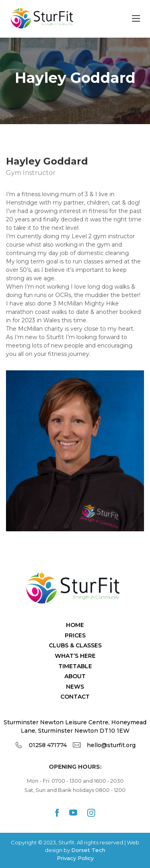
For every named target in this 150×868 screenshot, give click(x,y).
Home (75, 625)
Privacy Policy (75, 858)
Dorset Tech (88, 850)
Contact (75, 697)
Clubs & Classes (75, 645)
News (75, 687)
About (75, 676)
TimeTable (75, 666)
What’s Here (75, 656)
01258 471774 (48, 745)
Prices (75, 635)
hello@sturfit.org (111, 745)
